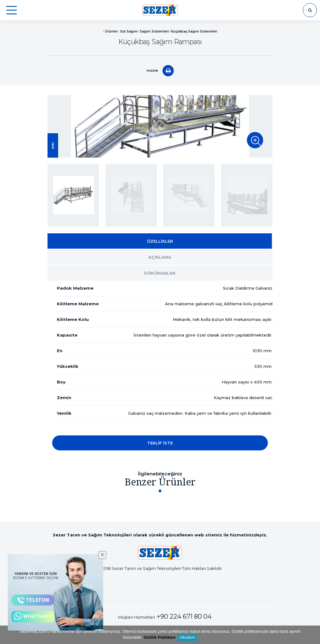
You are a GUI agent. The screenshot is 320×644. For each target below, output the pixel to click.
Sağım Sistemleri (154, 31)
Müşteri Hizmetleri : (165, 616)
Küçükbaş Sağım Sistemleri (194, 31)
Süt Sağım (129, 31)
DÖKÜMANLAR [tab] (160, 273)
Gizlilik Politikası (160, 637)
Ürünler (111, 31)
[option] (160, 126)
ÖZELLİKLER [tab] (160, 241)
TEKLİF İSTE (160, 443)
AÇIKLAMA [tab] (160, 257)
